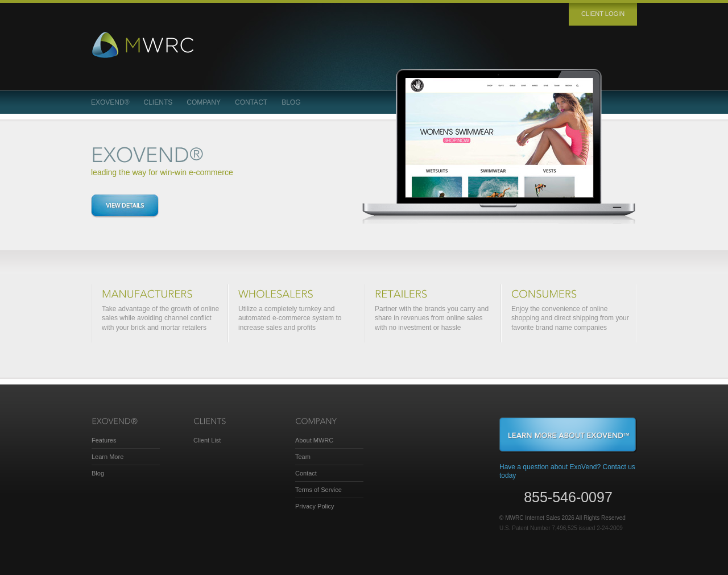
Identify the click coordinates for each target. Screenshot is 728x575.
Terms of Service (318, 490)
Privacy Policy (315, 506)
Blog (291, 102)
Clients (158, 102)
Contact (251, 102)
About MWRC (314, 440)
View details (125, 206)
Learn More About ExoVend (568, 435)
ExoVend (110, 102)
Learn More (107, 457)
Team (303, 457)
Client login (603, 14)
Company (204, 102)
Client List (207, 440)
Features (104, 440)
